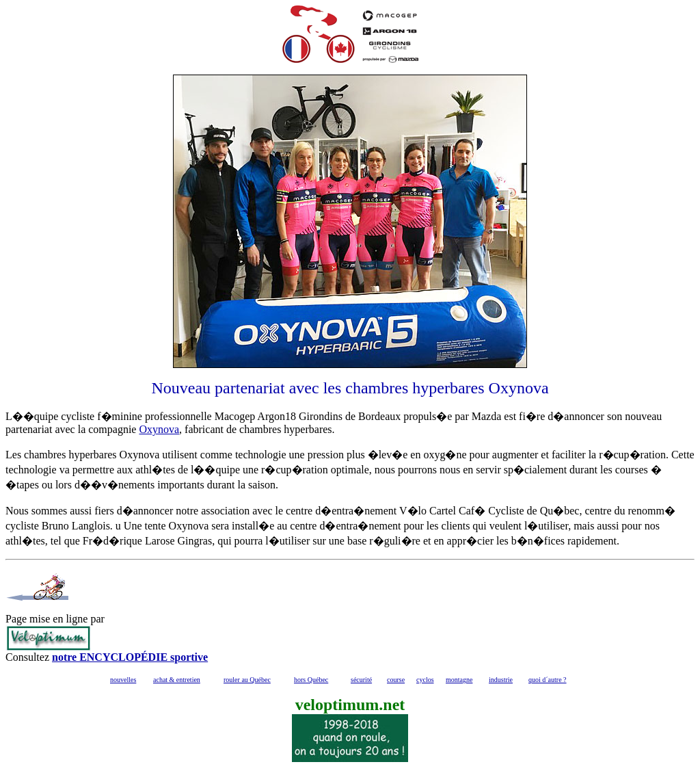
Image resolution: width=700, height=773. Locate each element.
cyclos (425, 680)
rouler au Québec (247, 680)
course (396, 680)
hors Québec (311, 680)
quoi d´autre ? (548, 680)
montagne (459, 680)
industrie (501, 680)
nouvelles (123, 680)
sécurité (361, 680)
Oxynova (159, 429)
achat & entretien (177, 680)
